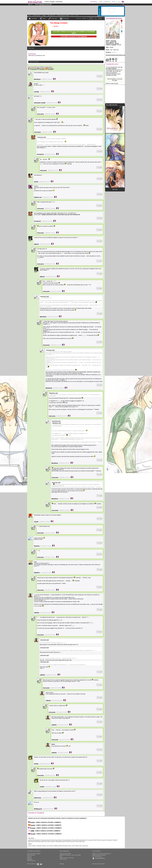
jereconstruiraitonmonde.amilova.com (116, 55)
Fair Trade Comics (97, 856)
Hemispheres (36, 840)
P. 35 (77, 16)
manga (44, 16)
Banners (29, 858)
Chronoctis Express (46, 840)
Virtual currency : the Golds (67, 858)
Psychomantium (67, 840)
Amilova (30, 840)
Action (30, 846)
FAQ (61, 856)
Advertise (30, 859)
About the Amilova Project (34, 854)
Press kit (29, 856)
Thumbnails (66, 18)
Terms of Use (63, 859)
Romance (65, 846)
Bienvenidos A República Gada (36, 841)
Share (44, 18)
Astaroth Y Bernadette (56, 841)
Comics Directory (37, 16)
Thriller (77, 846)
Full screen (54, 18)
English (41, 69)
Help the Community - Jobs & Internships (70, 855)
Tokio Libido (75, 840)
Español (49, 69)
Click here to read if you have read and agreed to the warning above (74, 32)
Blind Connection (102, 840)
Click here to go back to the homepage (74, 37)
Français (33, 69)
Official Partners (31, 861)
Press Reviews (31, 855)
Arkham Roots (82, 840)
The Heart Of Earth (92, 840)
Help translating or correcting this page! (115, 80)
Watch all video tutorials (112, 83)
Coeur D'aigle (78, 841)
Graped (115, 840)
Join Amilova (94, 2)
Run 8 (72, 841)
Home (29, 16)
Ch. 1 (72, 16)
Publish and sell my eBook (99, 855)
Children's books (58, 846)
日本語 (31, 831)
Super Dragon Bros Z (57, 840)
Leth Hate (68, 841)
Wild (83, 841)
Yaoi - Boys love (51, 16)
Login (101, 2)
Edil (63, 841)
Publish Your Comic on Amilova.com (101, 854)
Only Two (47, 841)
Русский (32, 834)
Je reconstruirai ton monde (63, 16)
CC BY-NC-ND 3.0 (98, 858)
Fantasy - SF (45, 846)
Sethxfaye (109, 840)
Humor (51, 846)
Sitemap (62, 864)
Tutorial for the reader (65, 854)
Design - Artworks (37, 846)
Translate (99, 76)
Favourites (34, 18)
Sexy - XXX (71, 846)
